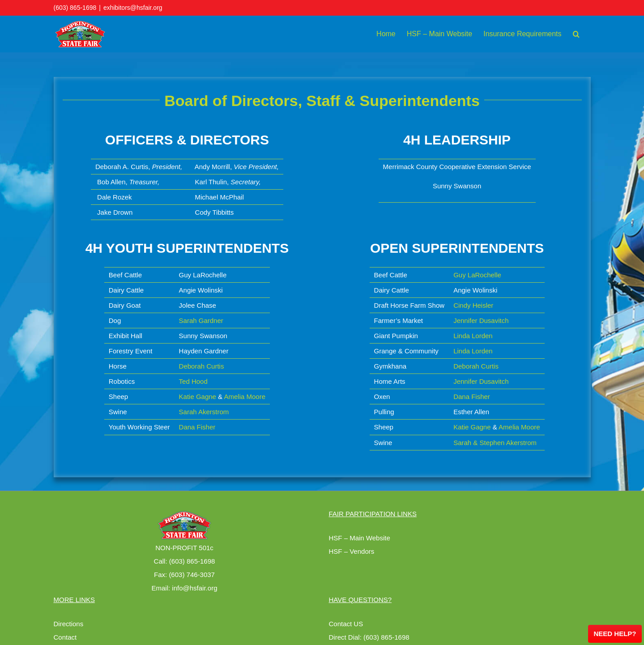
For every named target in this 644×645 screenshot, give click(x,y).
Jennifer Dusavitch (481, 320)
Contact (65, 637)
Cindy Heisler (473, 305)
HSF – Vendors (352, 551)
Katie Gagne (198, 397)
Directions (69, 624)
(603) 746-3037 (192, 575)
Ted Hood (193, 381)
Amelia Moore (245, 397)
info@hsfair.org (194, 588)
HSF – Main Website (360, 538)
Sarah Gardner (201, 320)
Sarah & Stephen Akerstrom (495, 443)
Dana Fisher (197, 427)
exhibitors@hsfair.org (133, 8)
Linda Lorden (473, 336)
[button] (576, 34)
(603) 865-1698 (75, 8)
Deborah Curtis (202, 366)
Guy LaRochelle (477, 275)
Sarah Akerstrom (204, 412)
